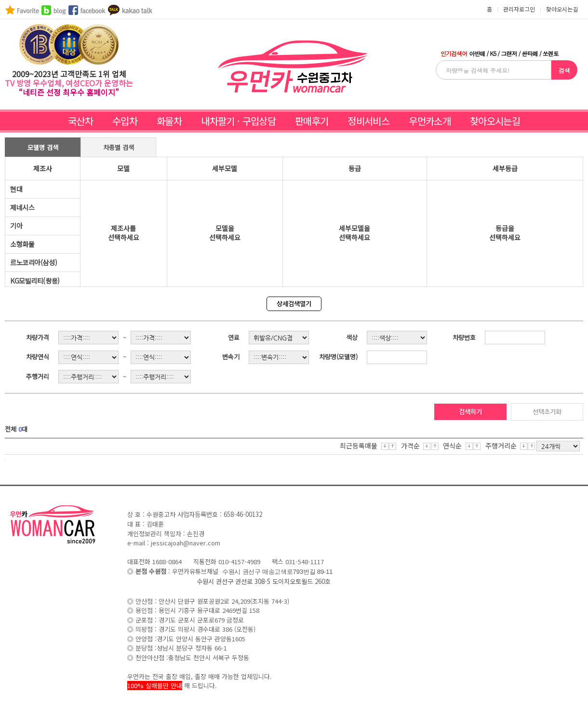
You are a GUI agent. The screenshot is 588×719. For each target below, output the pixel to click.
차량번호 (464, 337)
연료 (234, 337)
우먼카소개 (430, 121)
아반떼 (477, 53)
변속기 (231, 357)
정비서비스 (368, 121)
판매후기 (312, 121)
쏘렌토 (551, 53)
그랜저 (509, 53)
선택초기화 (547, 412)
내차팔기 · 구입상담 (238, 121)
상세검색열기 (294, 304)
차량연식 (38, 357)
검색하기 (470, 412)
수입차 (125, 121)
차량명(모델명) (338, 357)
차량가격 (38, 337)
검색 (564, 70)
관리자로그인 (519, 9)
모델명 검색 (43, 147)
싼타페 (530, 53)
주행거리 (38, 376)
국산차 (80, 121)
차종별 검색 (119, 147)
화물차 (169, 121)
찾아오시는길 (495, 121)
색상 (352, 337)
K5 (493, 53)
